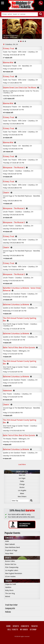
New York (22, 475)
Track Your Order (11, 605)
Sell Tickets (13, 630)
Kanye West (9, 553)
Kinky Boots (9, 590)
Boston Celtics (10, 561)
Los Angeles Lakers (12, 570)
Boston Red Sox (11, 564)
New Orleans (22, 497)
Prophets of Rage (11, 550)
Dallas (22, 481)
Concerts (9, 538)
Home (9, 626)
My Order (24, 630)
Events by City (22, 472)
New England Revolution (14, 573)
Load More (22, 464)
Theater (8, 581)
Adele (7, 541)
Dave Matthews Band (12, 547)
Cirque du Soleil (10, 584)
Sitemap (33, 630)
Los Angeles (22, 490)
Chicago (22, 484)
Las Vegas (22, 478)
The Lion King (10, 593)
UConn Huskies (10, 576)
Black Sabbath (10, 544)
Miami (22, 493)
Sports (8, 558)
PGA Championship (12, 567)
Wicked (8, 596)
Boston (22, 487)
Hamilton (8, 587)
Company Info (10, 608)
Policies (8, 612)
